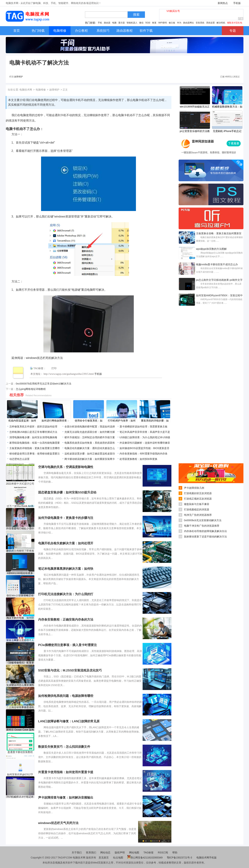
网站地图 (134, 852)
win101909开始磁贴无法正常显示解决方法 (195, 107)
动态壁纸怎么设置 (19, 459)
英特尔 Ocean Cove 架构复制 (20, 730)
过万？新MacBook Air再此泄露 (20, 506)
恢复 (154, 23)
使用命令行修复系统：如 (89, 421)
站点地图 (118, 858)
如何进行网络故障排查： (55, 421)
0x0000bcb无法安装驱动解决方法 (203, 520)
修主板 (172, 23)
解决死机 (221, 23)
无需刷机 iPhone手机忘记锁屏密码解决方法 (227, 131)
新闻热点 (223, 3)
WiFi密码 (163, 23)
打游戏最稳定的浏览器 (197, 509)
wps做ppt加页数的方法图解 (211, 249)
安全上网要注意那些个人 (20, 640)
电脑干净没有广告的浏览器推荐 (202, 526)
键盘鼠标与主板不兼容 (197, 504)
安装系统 (200, 23)
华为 (179, 23)
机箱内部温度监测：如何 (22, 421)
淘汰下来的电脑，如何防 (20, 618)
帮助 (175, 852)
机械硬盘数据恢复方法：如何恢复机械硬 (227, 107)
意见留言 (104, 858)
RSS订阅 (163, 852)
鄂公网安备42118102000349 (145, 858)
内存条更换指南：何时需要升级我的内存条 (143, 454)
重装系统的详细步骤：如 (155, 421)
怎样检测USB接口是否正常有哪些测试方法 (33, 432)
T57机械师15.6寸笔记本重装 (20, 797)
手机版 (237, 3)
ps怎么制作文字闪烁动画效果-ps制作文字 (219, 280)
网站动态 (105, 852)
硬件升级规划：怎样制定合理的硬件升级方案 (90, 437)
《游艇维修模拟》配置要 (20, 663)
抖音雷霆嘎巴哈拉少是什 (20, 528)
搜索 (136, 15)
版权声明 (120, 852)
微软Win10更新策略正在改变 (20, 596)
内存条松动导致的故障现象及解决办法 (205, 531)
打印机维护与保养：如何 (122, 421)
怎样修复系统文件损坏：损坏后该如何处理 (33, 427)
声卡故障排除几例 (194, 488)
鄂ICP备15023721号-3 (180, 858)
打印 (54, 368)
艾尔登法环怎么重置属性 (20, 685)
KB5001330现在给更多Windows (20, 573)
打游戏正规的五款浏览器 (198, 499)
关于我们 (77, 852)
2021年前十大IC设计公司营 (20, 484)
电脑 (114, 23)
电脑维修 (41, 90)
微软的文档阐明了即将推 (20, 551)
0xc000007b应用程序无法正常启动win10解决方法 (44, 384)
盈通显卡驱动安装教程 (20, 752)
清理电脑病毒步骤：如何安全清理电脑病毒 (33, 437)
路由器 (107, 23)
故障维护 (19, 77)
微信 (141, 23)
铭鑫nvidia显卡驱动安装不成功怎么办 (217, 264)
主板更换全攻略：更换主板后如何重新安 (219, 233)
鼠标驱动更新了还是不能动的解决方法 (205, 537)
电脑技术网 (26, 90)
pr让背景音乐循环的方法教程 (195, 131)
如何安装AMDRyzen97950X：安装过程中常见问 (219, 296)
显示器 (122, 23)
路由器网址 (189, 23)
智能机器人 (132, 23)
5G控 (148, 23)
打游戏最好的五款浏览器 (198, 493)
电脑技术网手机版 (207, 858)
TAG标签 (149, 852)
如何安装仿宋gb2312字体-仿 (20, 774)
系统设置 (210, 23)
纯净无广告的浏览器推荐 (198, 515)
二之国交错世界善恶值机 (20, 707)
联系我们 (91, 852)
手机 (100, 23)
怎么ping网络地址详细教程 (31, 389)
